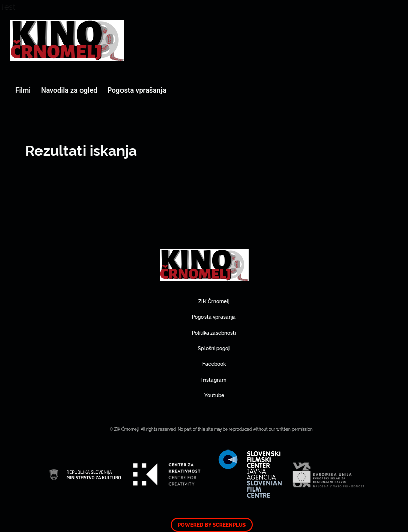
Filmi (23, 90)
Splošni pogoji (214, 348)
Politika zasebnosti (214, 332)
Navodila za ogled (69, 90)
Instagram (214, 379)
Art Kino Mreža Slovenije (67, 40)
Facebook (214, 364)
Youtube (214, 395)
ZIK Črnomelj (214, 301)
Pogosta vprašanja (137, 90)
